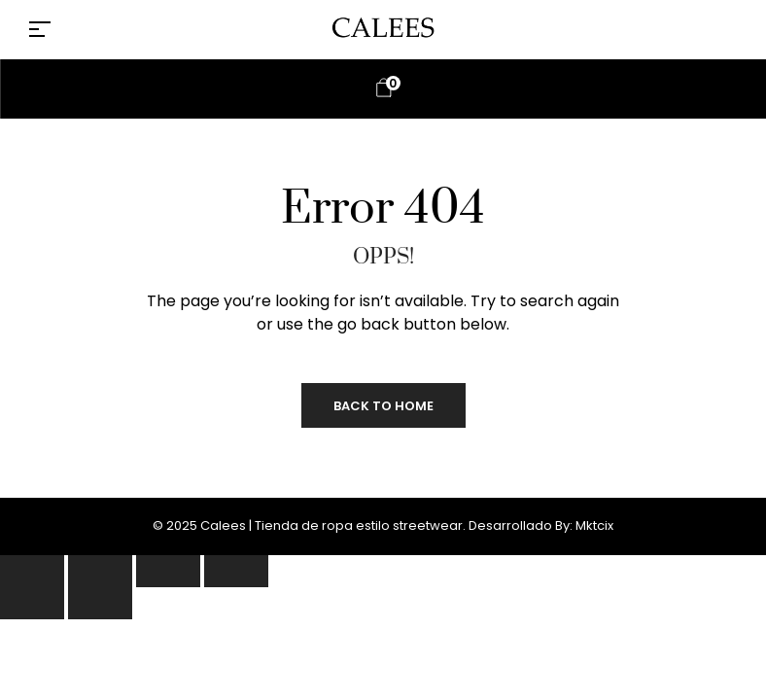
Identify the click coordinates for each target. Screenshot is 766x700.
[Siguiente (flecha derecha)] (100, 603)
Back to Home (383, 406)
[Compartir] (168, 571)
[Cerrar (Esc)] (236, 571)
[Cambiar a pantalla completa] (100, 571)
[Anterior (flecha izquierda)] (32, 603)
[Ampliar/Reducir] (32, 571)
